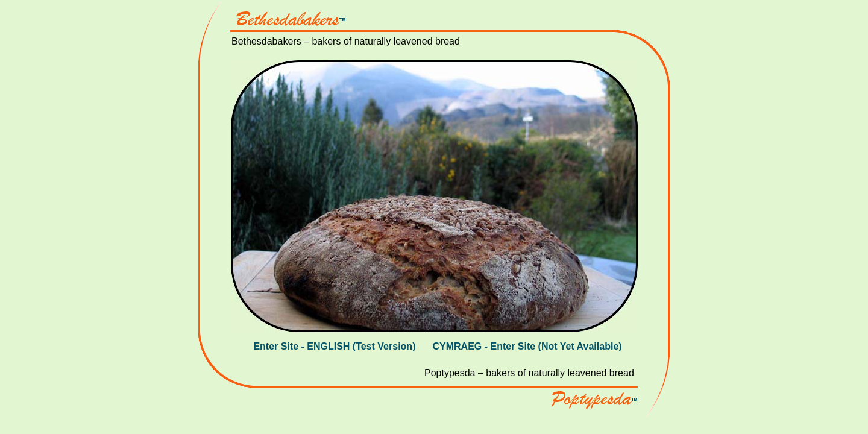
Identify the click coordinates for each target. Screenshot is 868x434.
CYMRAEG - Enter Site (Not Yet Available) (527, 346)
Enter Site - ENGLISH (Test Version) (334, 346)
